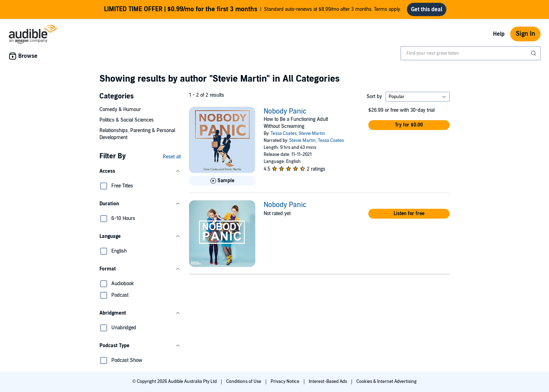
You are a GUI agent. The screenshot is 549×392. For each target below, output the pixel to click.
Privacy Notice (286, 381)
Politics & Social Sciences (127, 120)
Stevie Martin (312, 133)
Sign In (525, 34)
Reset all (172, 157)
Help (499, 34)
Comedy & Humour (120, 109)
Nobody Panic (285, 111)
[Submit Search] (534, 53)
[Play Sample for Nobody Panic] (222, 181)
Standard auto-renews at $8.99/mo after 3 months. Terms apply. (253, 9)
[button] (140, 171)
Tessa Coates (284, 133)
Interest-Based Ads (328, 381)
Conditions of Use (244, 381)
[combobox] (471, 53)
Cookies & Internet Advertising (387, 381)
